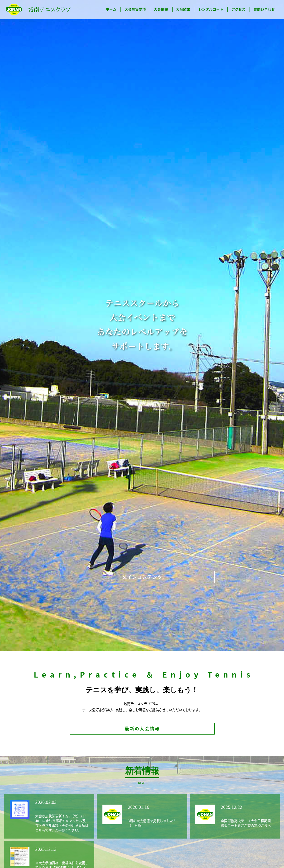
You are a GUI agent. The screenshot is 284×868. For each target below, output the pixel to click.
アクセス (238, 9)
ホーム (111, 9)
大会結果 (183, 9)
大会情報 (161, 9)
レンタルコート (211, 9)
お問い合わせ (264, 9)
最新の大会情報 (142, 728)
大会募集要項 (135, 9)
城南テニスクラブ (38, 9)
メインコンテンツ (142, 577)
